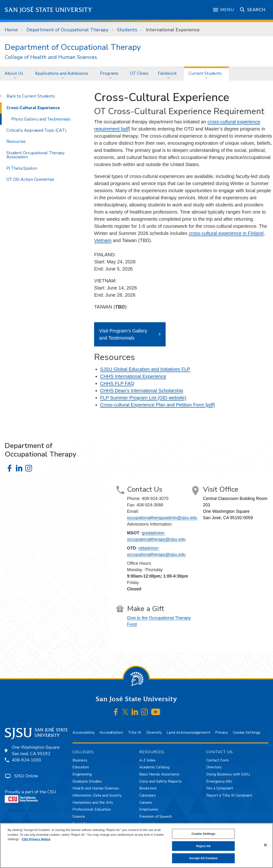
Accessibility (84, 732)
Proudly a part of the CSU (30, 796)
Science (79, 817)
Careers (146, 803)
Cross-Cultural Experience (33, 108)
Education (81, 767)
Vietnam (103, 240)
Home (11, 30)
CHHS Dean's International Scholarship (142, 391)
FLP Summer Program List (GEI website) (143, 398)
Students (127, 30)
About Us (14, 73)
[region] (136, 845)
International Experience (173, 30)
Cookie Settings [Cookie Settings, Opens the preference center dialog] (203, 834)
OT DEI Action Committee (30, 179)
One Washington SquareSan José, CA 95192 (36, 750)
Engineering (82, 774)
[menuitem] (15, 73)
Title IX (135, 732)
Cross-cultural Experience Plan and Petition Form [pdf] (157, 405)
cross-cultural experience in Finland (226, 233)
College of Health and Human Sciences (51, 57)
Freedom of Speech (156, 817)
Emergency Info (219, 781)
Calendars (148, 795)
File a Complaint (220, 788)
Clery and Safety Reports (160, 781)
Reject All (203, 846)
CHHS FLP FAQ (117, 383)
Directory (214, 767)
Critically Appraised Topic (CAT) (36, 130)
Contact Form (218, 760)
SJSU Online (26, 776)
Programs (109, 73)
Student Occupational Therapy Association (36, 155)
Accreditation (111, 732)
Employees (149, 809)
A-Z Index (147, 760)
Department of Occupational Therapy (67, 30)
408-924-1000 (27, 760)
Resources (16, 141)
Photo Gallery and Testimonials (41, 119)
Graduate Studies (87, 781)
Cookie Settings (247, 732)
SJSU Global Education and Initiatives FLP (145, 369)
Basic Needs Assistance (159, 774)
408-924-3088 (150, 505)
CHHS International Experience (133, 376)
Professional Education (92, 809)
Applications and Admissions (62, 73)
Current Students (205, 73)
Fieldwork (167, 73)
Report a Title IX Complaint (229, 795)
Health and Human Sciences (96, 788)
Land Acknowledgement (188, 732)
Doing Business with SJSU (228, 774)
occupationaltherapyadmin (162, 518)
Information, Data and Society (97, 795)
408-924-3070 (155, 499)
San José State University (49, 10)
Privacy (222, 732)
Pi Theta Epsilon (22, 168)
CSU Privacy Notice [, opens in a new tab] (36, 839)
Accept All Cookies (203, 858)
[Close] (265, 845)
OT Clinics (139, 73)
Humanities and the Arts (93, 803)
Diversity (154, 732)
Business (80, 760)
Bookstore (148, 788)
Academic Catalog (154, 767)
